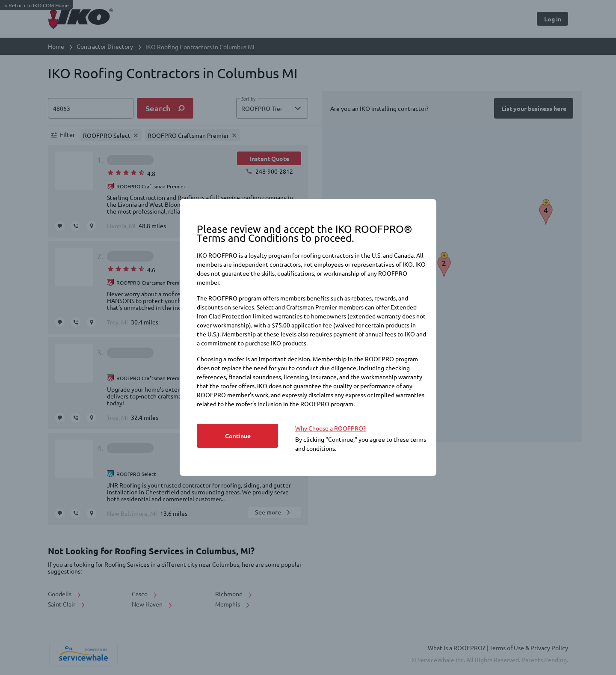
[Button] (237, 436)
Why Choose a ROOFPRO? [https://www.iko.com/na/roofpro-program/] (330, 428)
